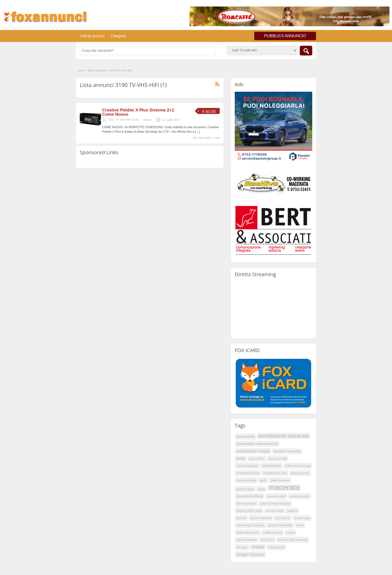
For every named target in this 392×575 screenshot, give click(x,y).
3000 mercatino (97, 70)
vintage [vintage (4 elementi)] (258, 547)
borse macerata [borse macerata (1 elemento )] (277, 459)
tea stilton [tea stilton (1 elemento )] (242, 547)
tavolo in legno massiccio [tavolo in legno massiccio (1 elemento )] (293, 540)
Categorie (119, 36)
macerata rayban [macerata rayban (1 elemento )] (246, 504)
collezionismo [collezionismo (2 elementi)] (271, 466)
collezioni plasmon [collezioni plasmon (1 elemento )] (247, 466)
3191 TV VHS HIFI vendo (124, 120)
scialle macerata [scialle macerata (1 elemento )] (273, 533)
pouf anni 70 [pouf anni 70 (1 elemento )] (283, 518)
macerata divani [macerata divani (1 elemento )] (276, 496)
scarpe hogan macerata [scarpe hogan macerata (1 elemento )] (250, 525)
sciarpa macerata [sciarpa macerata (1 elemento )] (246, 540)
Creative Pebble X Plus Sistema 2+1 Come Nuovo (138, 112)
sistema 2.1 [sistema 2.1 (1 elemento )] (267, 540)
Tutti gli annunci (92, 36)
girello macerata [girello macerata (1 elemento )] (280, 480)
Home (81, 70)
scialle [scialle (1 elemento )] (300, 525)
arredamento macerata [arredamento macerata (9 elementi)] (283, 436)
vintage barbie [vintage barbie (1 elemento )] (277, 547)
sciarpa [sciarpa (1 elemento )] (290, 533)
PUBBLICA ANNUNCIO (285, 36)
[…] (197, 132)
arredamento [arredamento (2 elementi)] (245, 436)
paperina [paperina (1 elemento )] (292, 511)
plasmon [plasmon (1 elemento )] (241, 518)
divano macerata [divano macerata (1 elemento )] (246, 480)
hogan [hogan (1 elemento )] (261, 489)
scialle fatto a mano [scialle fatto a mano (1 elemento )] (248, 533)
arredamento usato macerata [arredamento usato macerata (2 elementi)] (257, 444)
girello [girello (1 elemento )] (263, 480)
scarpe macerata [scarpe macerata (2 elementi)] (280, 525)
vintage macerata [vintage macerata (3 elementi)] (250, 555)
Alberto (148, 120)
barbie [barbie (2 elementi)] (241, 458)
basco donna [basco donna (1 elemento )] (257, 459)
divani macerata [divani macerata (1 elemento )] (300, 473)
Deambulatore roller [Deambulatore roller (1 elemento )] (275, 473)
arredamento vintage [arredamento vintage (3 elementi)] (253, 451)
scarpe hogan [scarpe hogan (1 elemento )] (302, 518)
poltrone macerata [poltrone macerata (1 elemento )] (261, 518)
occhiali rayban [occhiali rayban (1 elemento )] (275, 511)
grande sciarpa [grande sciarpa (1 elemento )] (245, 489)
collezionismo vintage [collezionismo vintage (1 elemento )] (298, 466)
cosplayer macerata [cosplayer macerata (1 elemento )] (248, 473)
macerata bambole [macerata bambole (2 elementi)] (250, 496)
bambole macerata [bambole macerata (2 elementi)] (287, 451)
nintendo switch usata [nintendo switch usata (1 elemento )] (249, 511)
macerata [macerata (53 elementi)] (284, 488)
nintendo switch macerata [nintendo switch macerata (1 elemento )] (275, 504)
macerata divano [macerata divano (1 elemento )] (300, 496)
